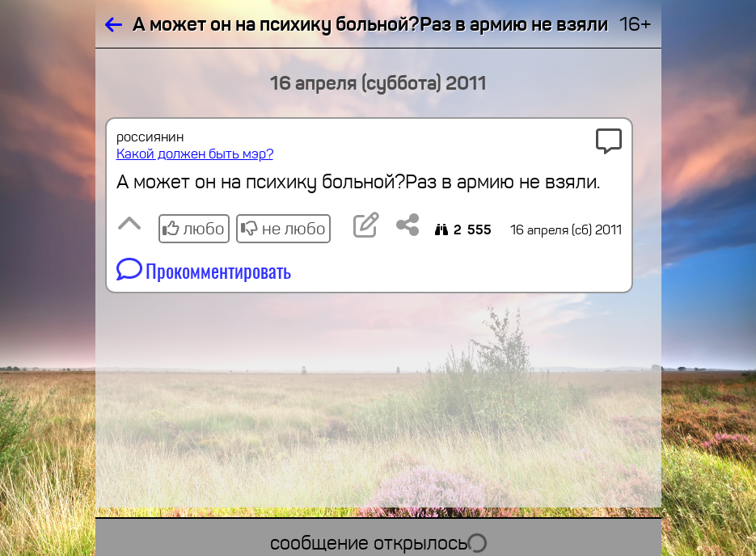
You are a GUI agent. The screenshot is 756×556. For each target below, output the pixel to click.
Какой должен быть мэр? (195, 154)
